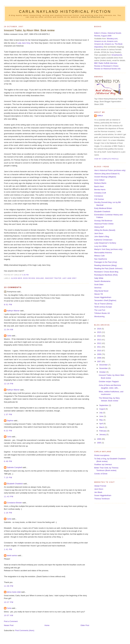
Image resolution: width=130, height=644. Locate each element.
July (101, 413)
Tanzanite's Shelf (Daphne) (105, 300)
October (103, 372)
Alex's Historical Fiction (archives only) (110, 170)
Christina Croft (100, 193)
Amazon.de (99, 44)
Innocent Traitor (53, 278)
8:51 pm (8, 305)
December (104, 365)
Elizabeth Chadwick (15, 484)
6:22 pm (8, 431)
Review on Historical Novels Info (107, 69)
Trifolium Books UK (102, 313)
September (104, 405)
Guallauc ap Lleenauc (103, 464)
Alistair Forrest (100, 486)
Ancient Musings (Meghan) (105, 177)
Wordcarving (99, 316)
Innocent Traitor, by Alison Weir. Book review (29, 30)
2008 (99, 358)
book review (29, 278)
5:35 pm (26, 275)
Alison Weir (17, 278)
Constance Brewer (14, 503)
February (103, 431)
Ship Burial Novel (101, 291)
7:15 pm (8, 477)
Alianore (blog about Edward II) (107, 174)
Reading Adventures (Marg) (105, 265)
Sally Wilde (99, 278)
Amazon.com (112, 41)
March (102, 427)
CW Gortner (99, 199)
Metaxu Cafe (99, 256)
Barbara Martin (100, 183)
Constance (99, 196)
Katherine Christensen (103, 240)
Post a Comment (11, 621)
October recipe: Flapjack (109, 382)
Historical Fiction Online (104, 224)
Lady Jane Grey (24, 43)
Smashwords (117, 55)
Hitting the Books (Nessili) (105, 230)
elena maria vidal (14, 592)
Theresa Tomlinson (102, 499)
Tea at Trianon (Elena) (103, 304)
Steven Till (98, 294)
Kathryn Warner (13, 311)
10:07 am (9, 615)
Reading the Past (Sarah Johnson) (108, 268)
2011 (99, 347)
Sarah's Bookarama (102, 281)
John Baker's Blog (102, 237)
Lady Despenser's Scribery (105, 243)
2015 (99, 332)
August (102, 409)
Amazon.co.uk (100, 41)
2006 (99, 439)
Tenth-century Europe (103, 307)
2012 (99, 343)
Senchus (98, 288)
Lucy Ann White (101, 246)
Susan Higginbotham (103, 297)
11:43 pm (9, 497)
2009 (99, 354)
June (101, 416)
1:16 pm (8, 513)
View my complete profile (106, 159)
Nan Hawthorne (101, 259)
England (40, 278)
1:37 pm (8, 414)
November (104, 368)
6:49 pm (8, 461)
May (101, 420)
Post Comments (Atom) (25, 630)
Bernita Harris (100, 190)
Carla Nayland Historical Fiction (65, 12)
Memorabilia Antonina (103, 253)
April (101, 424)
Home (47, 625)
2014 (99, 336)
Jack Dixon (99, 233)
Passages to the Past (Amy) (106, 262)
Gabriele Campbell (14, 467)
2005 (99, 443)
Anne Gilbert (99, 180)
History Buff (99, 227)
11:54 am (9, 330)
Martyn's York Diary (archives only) (108, 249)
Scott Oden (99, 285)
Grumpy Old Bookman (103, 221)
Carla (9, 336)
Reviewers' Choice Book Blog (106, 272)
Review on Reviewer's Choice (106, 66)
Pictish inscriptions (102, 455)
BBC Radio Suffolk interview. (106, 63)
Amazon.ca (109, 44)
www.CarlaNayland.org (93, 17)
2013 (99, 340)
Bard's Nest (99, 186)
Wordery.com (112, 39)
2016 (99, 329)
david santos (12, 555)
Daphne (10, 421)
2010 (99, 351)
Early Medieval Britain (103, 208)
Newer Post (9, 625)
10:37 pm (9, 602)
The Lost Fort (100, 310)
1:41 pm (8, 549)
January (103, 434)
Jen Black (98, 492)
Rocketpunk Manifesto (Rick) (106, 275)
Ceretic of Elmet (101, 474)
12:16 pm (9, 384)
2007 (99, 361)
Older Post (85, 625)
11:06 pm (9, 586)
